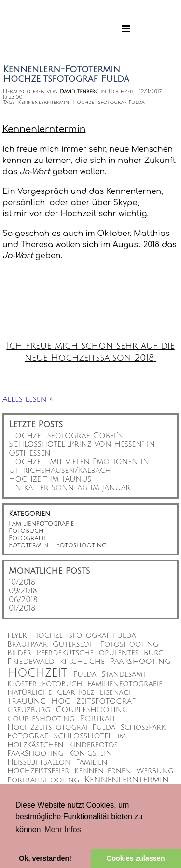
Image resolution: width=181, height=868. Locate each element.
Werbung (155, 771)
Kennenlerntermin (43, 102)
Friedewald (31, 662)
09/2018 (23, 591)
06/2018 (23, 600)
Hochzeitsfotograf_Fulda (108, 102)
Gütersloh (74, 644)
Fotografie (28, 538)
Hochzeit (37, 673)
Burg (154, 653)
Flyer (17, 636)
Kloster (22, 684)
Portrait (98, 719)
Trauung (27, 701)
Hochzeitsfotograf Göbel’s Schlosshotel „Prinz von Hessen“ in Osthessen (82, 444)
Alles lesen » (28, 399)
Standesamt (124, 674)
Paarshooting (140, 662)
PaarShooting (35, 754)
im (121, 736)
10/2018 (22, 582)
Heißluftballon (39, 762)
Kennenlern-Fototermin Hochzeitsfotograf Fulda (66, 74)
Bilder (19, 653)
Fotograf (28, 736)
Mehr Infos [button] (63, 830)
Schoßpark (143, 728)
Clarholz (76, 693)
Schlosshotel (83, 736)
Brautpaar (27, 644)
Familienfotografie (41, 523)
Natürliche (29, 693)
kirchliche (82, 662)
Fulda (85, 674)
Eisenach (117, 693)
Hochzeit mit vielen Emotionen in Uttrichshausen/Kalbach (79, 466)
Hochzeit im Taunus (50, 479)
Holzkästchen (35, 745)
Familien (92, 762)
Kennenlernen (103, 771)
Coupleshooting (92, 710)
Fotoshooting (130, 644)
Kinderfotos (93, 745)
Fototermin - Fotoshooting (58, 545)
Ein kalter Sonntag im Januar (70, 488)
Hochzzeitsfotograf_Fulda (61, 728)
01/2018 (22, 608)
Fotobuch (26, 531)
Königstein (90, 754)
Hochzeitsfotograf (93, 701)
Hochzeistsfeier (38, 771)
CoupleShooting (41, 719)
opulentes (119, 653)
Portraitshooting (43, 780)
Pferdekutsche (65, 653)
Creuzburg (29, 710)
